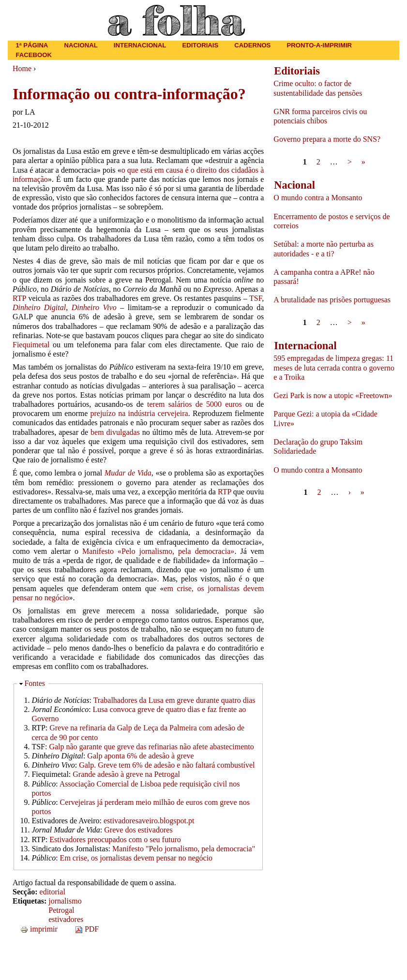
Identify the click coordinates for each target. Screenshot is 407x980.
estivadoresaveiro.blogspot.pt (149, 821)
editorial (53, 892)
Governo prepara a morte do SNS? (327, 139)
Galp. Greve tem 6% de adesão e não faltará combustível (167, 765)
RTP (19, 298)
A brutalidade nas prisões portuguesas (332, 300)
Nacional (81, 45)
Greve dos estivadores (138, 830)
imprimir (39, 929)
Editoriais (200, 45)
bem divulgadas (115, 432)
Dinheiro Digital (39, 307)
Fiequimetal (31, 345)
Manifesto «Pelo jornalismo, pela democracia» (158, 551)
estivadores (66, 919)
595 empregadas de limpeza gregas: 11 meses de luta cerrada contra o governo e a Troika (334, 367)
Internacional (140, 45)
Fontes (35, 683)
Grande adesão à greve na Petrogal (126, 774)
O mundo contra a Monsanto (318, 198)
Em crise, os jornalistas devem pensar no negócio (136, 858)
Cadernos (252, 45)
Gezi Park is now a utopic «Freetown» (333, 395)
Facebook (34, 55)
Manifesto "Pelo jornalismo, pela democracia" (184, 849)
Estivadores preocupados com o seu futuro (115, 839)
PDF (87, 929)
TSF (256, 298)
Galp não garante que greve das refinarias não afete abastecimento (151, 747)
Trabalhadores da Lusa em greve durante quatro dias (174, 700)
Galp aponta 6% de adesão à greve (140, 756)
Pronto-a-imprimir (320, 45)
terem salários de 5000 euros (195, 404)
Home (22, 68)
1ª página (32, 45)
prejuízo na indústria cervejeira (139, 413)
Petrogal (61, 910)
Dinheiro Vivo (94, 307)
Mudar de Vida (128, 473)
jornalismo (65, 901)
